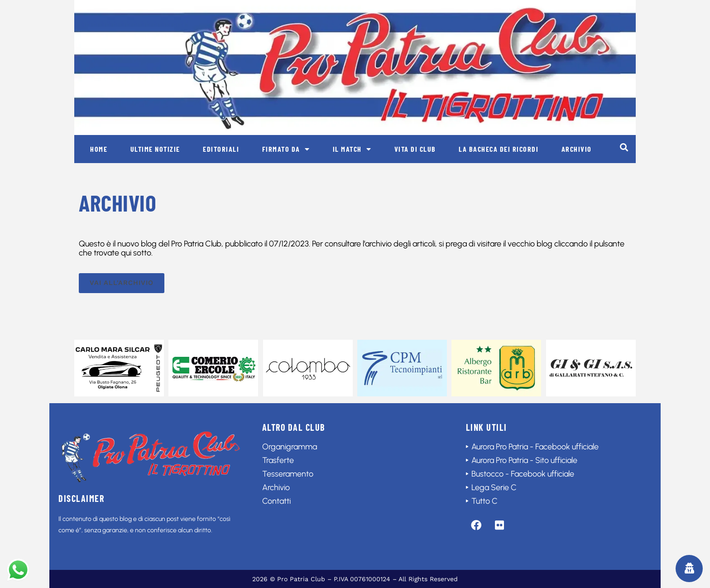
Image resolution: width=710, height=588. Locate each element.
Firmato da (286, 149)
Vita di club (415, 149)
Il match (352, 149)
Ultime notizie (155, 149)
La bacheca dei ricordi (499, 149)
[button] (624, 147)
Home (99, 149)
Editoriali (221, 149)
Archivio (577, 149)
